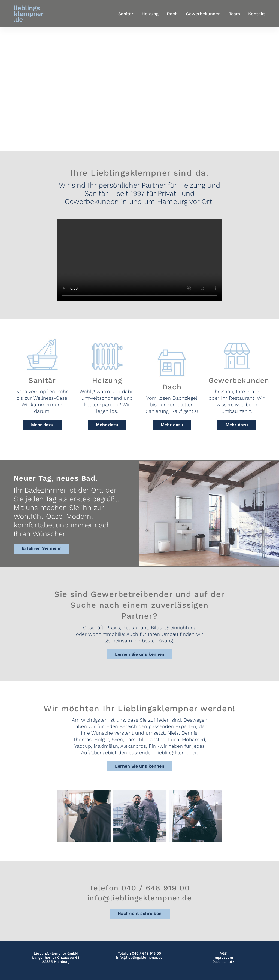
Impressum (223, 958)
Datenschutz (223, 962)
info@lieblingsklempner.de (139, 958)
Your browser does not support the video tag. (139, 260)
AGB (223, 953)
